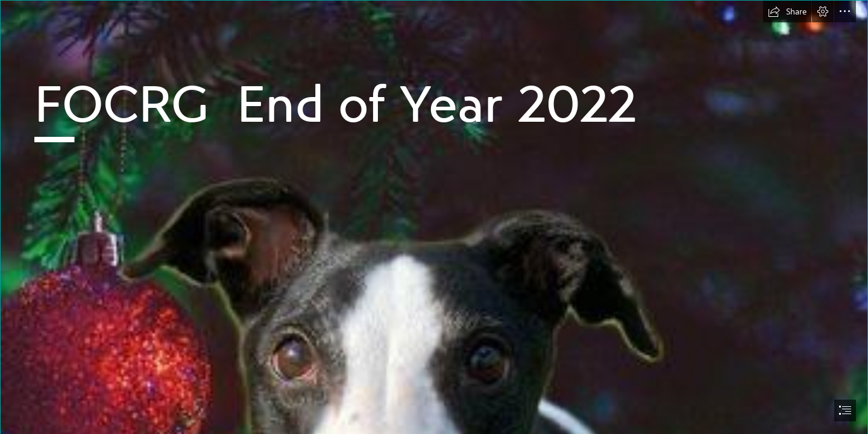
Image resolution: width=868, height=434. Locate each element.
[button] (787, 11)
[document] (434, 217)
